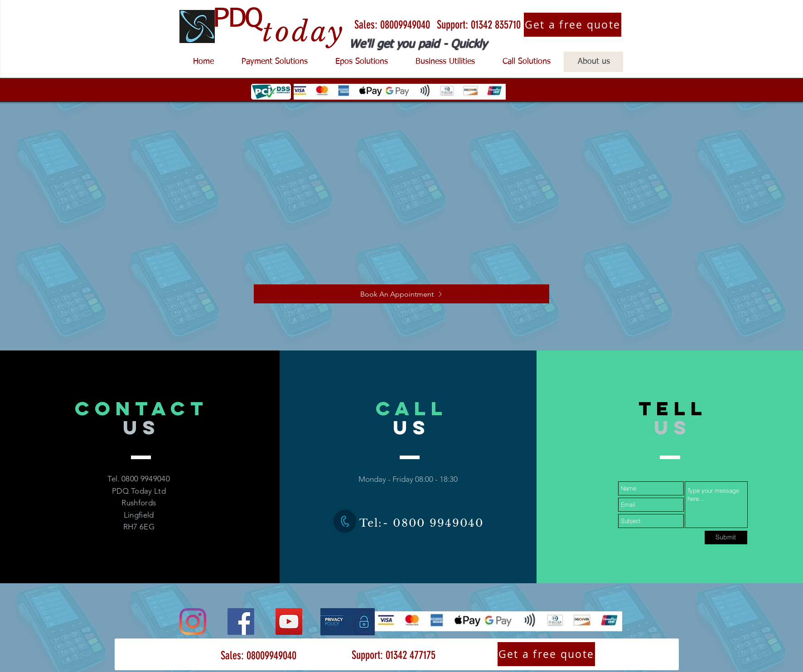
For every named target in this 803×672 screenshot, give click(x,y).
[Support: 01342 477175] (393, 655)
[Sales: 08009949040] (392, 25)
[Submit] (726, 538)
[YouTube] (289, 622)
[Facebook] (241, 622)
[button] (274, 62)
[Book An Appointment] (401, 294)
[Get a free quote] (573, 25)
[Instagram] (193, 622)
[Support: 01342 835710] (479, 25)
